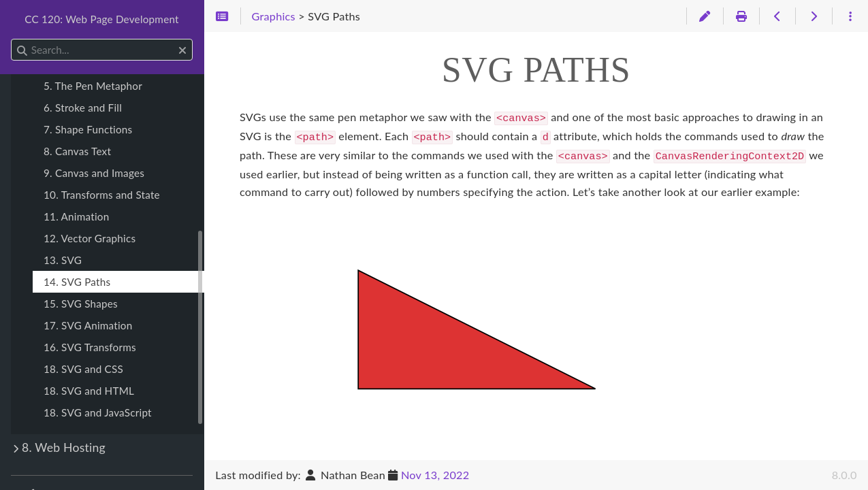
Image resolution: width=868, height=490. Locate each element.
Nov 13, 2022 (435, 475)
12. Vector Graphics (90, 238)
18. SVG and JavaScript (98, 412)
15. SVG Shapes (81, 304)
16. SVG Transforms (90, 347)
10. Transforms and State (102, 195)
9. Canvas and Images (94, 173)
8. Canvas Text (77, 151)
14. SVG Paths (77, 282)
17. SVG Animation (88, 325)
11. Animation (76, 216)
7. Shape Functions (88, 129)
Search (12, 39)
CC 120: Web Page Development (102, 19)
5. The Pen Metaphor (93, 86)
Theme (38, 486)
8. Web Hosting (64, 447)
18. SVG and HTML (89, 391)
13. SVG (63, 260)
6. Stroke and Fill (83, 108)
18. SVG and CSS (83, 369)
